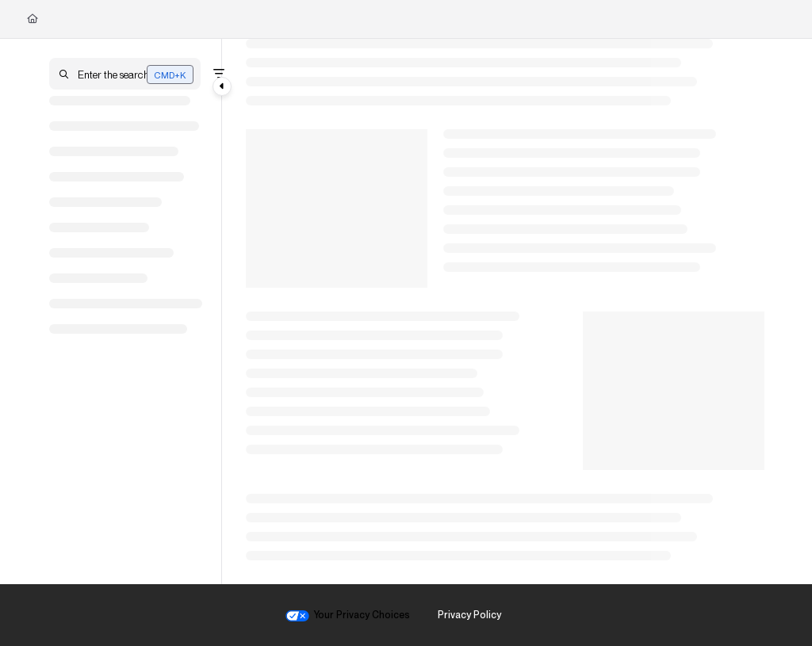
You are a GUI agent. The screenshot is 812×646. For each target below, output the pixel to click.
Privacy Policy (469, 615)
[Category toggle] (222, 86)
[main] (505, 312)
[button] (125, 74)
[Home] (33, 19)
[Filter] (219, 74)
